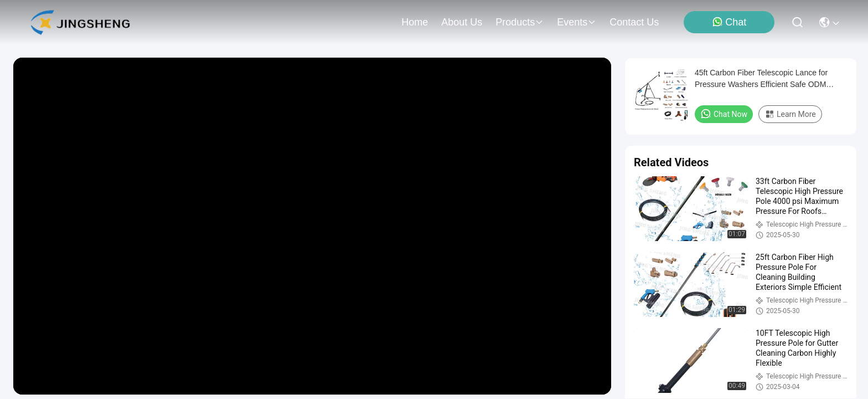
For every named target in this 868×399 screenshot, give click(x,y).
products (520, 22)
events (577, 22)
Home (415, 22)
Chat (729, 22)
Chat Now (724, 114)
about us (462, 22)
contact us (634, 22)
